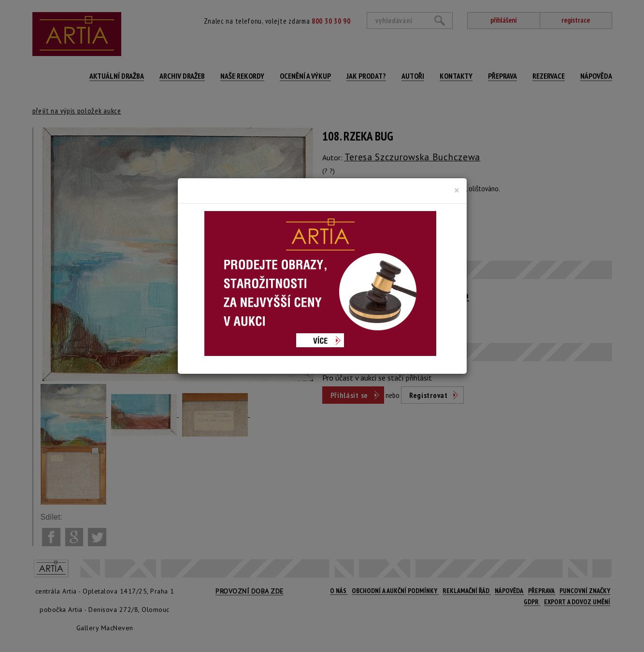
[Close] (457, 190)
